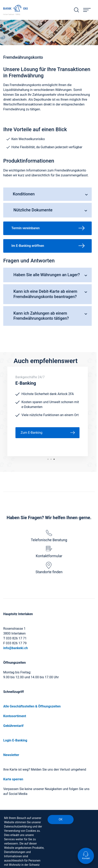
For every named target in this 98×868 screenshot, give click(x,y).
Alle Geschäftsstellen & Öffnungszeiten (32, 706)
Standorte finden (49, 568)
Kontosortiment (15, 716)
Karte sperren (13, 779)
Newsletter (11, 755)
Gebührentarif (13, 726)
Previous (4, 411)
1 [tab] (54, 459)
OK (61, 819)
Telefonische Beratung (49, 536)
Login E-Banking (15, 740)
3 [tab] (48, 459)
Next (91, 411)
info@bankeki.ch (16, 648)
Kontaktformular (49, 552)
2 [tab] (51, 459)
